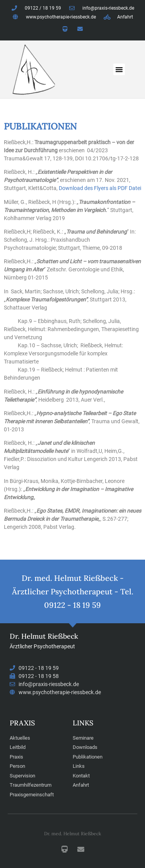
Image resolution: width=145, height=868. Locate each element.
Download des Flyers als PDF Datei (100, 188)
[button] (119, 69)
